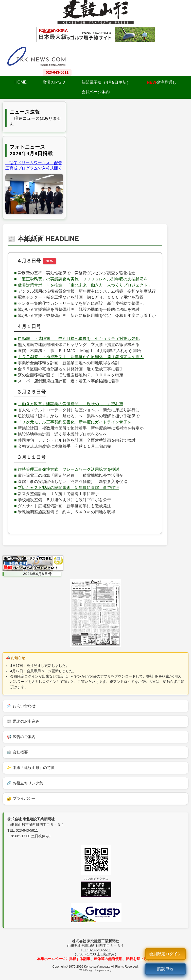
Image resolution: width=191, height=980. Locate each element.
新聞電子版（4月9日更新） (106, 82)
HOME (21, 82)
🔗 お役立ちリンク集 (25, 783)
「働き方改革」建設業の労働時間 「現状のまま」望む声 (71, 404)
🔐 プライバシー (21, 798)
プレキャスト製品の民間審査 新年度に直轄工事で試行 (68, 488)
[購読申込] (165, 969)
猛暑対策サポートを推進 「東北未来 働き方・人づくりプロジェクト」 (85, 285)
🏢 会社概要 (17, 752)
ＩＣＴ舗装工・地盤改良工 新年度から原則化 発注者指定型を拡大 (81, 357)
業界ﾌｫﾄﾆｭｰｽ (54, 82)
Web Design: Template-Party (95, 970)
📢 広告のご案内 (21, 737)
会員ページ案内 (96, 92)
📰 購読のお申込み (23, 721)
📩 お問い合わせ (21, 706)
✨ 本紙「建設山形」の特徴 (31, 768)
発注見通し (162, 82)
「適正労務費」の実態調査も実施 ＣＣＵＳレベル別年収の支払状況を (83, 279)
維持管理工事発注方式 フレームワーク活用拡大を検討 (68, 469)
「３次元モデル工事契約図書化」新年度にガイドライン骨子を (75, 422)
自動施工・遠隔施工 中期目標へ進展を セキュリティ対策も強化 (79, 339)
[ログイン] (165, 954)
